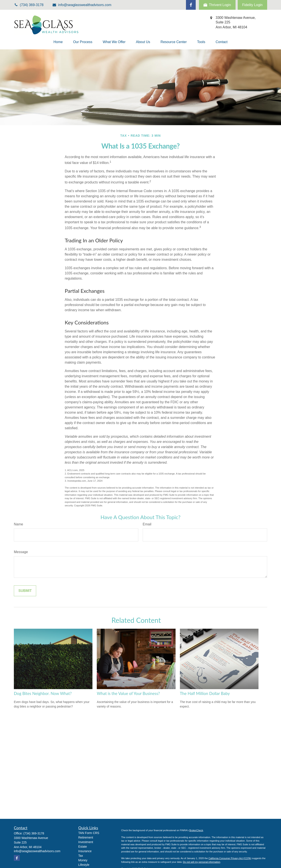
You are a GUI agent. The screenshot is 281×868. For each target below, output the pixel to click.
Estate (83, 847)
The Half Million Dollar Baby (205, 693)
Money (83, 860)
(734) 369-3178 (34, 833)
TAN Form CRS (89, 833)
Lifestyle (84, 865)
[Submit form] (25, 591)
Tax (81, 856)
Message (21, 552)
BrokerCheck (196, 830)
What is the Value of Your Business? (128, 693)
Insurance (85, 851)
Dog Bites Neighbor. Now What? (43, 693)
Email (147, 524)
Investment (86, 842)
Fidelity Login (252, 5)
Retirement (86, 837)
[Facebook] (191, 5)
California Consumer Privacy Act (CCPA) (230, 858)
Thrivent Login (217, 5)
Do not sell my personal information (202, 862)
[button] (58, 42)
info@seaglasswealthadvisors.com (82, 5)
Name (19, 524)
